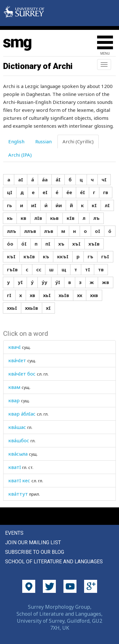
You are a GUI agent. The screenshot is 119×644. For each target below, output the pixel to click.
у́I (58, 282)
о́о (10, 244)
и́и (59, 205)
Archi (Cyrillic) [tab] (78, 141)
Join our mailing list (33, 542)
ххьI (12, 308)
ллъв (30, 231)
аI (21, 180)
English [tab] (16, 141)
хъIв (94, 244)
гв (106, 192)
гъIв (12, 269)
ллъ (12, 231)
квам (14, 387)
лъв (49, 231)
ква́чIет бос (22, 374)
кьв (54, 218)
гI (9, 295)
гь (10, 205)
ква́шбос (19, 440)
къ (46, 256)
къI (11, 256)
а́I (58, 180)
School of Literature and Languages (54, 562)
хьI (47, 295)
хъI (76, 244)
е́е (69, 192)
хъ (61, 244)
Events (14, 533)
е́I (83, 192)
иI (34, 205)
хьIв (64, 295)
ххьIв (32, 308)
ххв (94, 295)
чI (104, 180)
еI (45, 192)
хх (80, 295)
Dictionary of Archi (38, 66)
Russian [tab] (43, 141)
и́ (46, 205)
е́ (57, 192)
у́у (44, 282)
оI (98, 231)
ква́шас (17, 427)
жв (106, 282)
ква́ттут (18, 494)
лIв (38, 218)
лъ (96, 218)
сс (39, 269)
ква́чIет (17, 360)
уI (20, 282)
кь (10, 218)
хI (48, 308)
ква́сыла (18, 454)
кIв (71, 218)
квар (14, 400)
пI (48, 244)
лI (107, 205)
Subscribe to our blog (35, 552)
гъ (90, 256)
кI (94, 205)
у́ (32, 282)
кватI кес (19, 480)
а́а (45, 180)
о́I (24, 244)
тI (88, 269)
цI (10, 192)
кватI (15, 467)
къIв (29, 256)
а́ (33, 180)
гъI (105, 256)
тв (101, 269)
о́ (110, 231)
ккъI (63, 256)
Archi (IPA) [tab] (20, 155)
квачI (14, 347)
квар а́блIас (22, 414)
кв (23, 218)
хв (33, 295)
